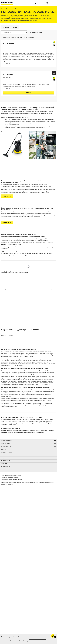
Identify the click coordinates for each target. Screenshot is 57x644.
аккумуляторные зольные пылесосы (11, 213)
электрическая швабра (37, 432)
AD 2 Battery (8, 75)
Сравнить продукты (36, 32)
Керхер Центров (13, 479)
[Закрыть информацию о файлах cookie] (55, 637)
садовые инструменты (42, 430)
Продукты (6, 27)
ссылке (35, 641)
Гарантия (20, 479)
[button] (6, 289)
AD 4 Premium (8, 43)
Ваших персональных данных (38, 639)
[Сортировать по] (14, 32)
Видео (15, 27)
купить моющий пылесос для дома (21, 432)
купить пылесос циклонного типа (11, 430)
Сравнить (7, 64)
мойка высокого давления (28, 430)
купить (28, 93)
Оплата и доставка (17, 475)
